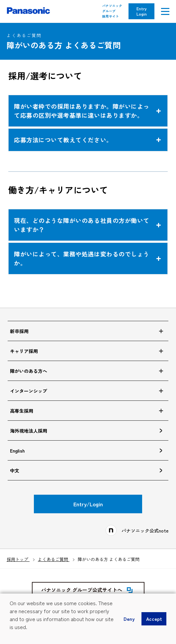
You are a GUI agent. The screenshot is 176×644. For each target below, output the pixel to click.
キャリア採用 (24, 351)
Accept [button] (154, 619)
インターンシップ (29, 391)
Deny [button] (129, 619)
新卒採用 (19, 331)
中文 (15, 470)
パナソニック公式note (145, 531)
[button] (11, 636)
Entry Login (142, 11)
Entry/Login (88, 504)
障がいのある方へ (29, 371)
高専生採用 (22, 411)
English (17, 451)
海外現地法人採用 (29, 431)
